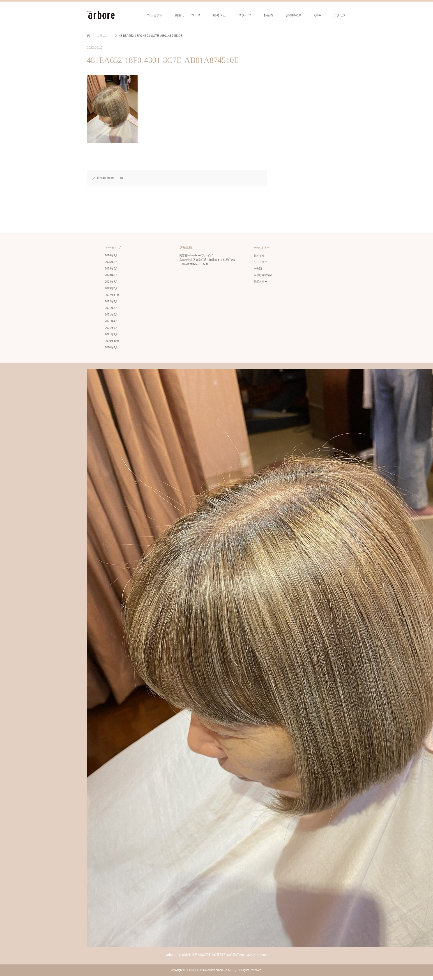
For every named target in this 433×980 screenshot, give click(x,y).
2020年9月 (111, 347)
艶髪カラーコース (188, 15)
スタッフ (245, 15)
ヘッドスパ (260, 262)
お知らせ (259, 255)
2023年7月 (111, 282)
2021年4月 (111, 321)
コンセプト (155, 15)
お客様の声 (294, 15)
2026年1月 (111, 255)
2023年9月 (111, 275)
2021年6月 (111, 308)
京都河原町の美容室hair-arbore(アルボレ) (211, 970)
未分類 (258, 269)
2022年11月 (112, 295)
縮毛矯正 (219, 15)
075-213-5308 (201, 264)
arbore (111, 178)
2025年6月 (111, 262)
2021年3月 (111, 328)
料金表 (268, 15)
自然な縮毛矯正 (263, 275)
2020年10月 (112, 341)
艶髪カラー (260, 282)
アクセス (340, 15)
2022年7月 (111, 301)
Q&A (318, 15)
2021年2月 (111, 334)
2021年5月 (111, 315)
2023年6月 (111, 288)
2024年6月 (111, 269)
